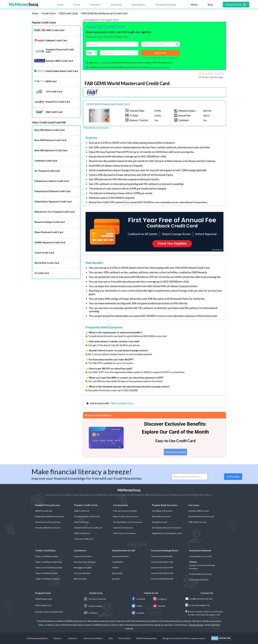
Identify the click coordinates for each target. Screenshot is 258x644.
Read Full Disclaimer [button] (161, 67)
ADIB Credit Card (82, 511)
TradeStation (118, 562)
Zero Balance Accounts (162, 511)
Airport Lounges (93, 606)
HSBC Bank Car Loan (197, 522)
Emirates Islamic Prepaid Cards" (49, 612)
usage (109, 63)
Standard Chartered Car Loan (201, 516)
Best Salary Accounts (161, 516)
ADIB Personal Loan (44, 511)
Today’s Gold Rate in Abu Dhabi (49, 562)
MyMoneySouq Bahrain (37, 638)
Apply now (161, 53)
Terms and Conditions (93, 638)
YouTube (159, 606)
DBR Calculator (80, 579)
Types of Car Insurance (123, 528)
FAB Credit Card (81, 522)
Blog (210, 5)
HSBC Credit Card (82, 533)
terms (100, 63)
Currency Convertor (95, 599)
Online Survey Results (199, 580)
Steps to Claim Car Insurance (126, 516)
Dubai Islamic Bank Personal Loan (50, 516)
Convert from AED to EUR (162, 573)
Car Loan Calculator (82, 573)
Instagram (160, 599)
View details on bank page (96, 128)
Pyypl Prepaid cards (44, 599)
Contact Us (72, 638)
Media (194, 5)
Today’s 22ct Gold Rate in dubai (49, 568)
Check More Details (175, 452)
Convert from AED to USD (162, 562)
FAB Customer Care (122, 403)
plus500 (116, 579)
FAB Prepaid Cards (43, 605)
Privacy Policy (124, 638)
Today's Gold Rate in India (46, 573)
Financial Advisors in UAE (200, 556)
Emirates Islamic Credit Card (87, 516)
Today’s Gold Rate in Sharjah (47, 579)
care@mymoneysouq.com (199, 599)
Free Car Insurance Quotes (125, 511)
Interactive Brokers (121, 556)
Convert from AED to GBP (162, 579)
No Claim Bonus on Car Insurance (128, 522)
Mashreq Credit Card (84, 539)
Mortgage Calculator (83, 568)
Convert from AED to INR (162, 556)
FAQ (111, 638)
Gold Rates (91, 613)
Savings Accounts (160, 522)
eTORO (116, 568)
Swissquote (117, 573)
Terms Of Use (196, 625)
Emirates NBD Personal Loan (48, 528)
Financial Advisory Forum (200, 574)
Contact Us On (233, 5)
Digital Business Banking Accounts (167, 533)
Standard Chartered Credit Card (88, 528)
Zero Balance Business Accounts (167, 528)
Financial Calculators (83, 556)
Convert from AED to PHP (162, 568)
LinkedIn (138, 613)
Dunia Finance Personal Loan (48, 522)
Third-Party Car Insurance (124, 533)
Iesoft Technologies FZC (198, 605)
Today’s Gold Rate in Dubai (47, 556)
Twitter (137, 606)
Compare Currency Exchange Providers (202, 567)
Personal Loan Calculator (85, 562)
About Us (58, 638)
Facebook (138, 599)
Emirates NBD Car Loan (199, 511)
